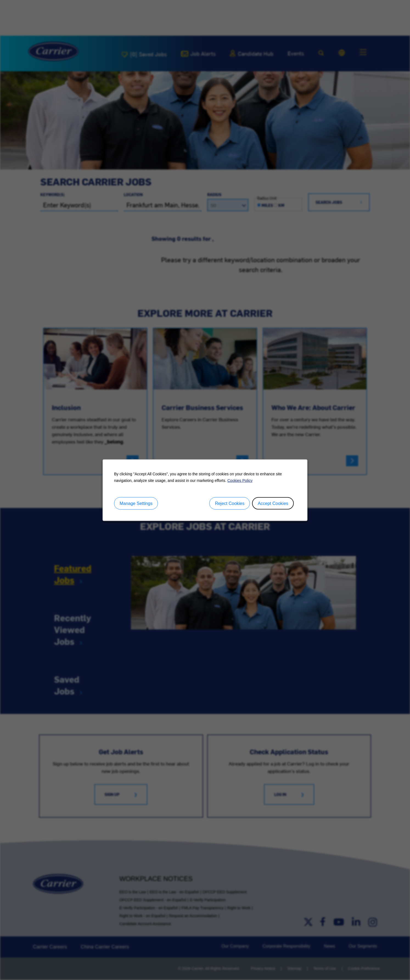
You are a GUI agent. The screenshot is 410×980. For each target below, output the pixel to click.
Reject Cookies (230, 503)
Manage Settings (136, 503)
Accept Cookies (273, 503)
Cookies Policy (240, 480)
